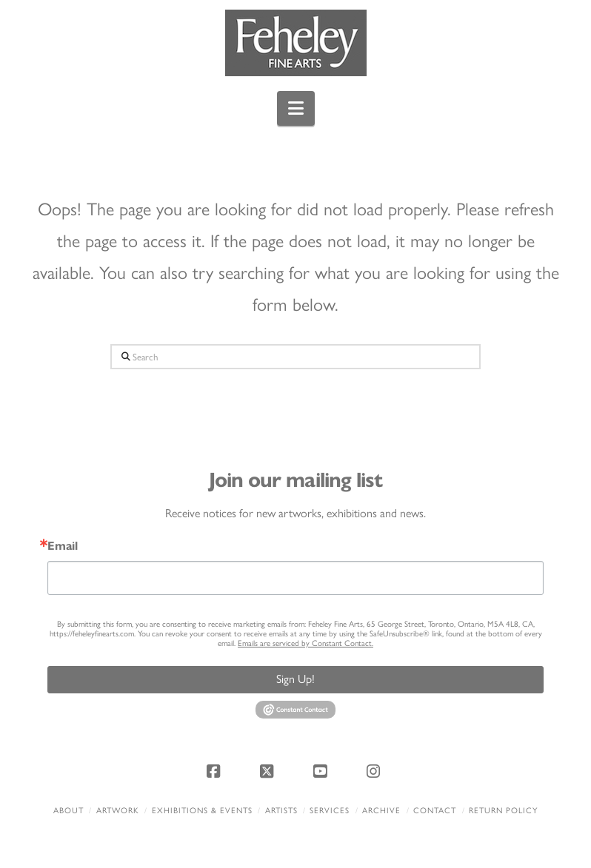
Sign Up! (295, 679)
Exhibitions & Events (202, 811)
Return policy (503, 811)
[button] (296, 108)
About (69, 811)
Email (63, 546)
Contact (435, 811)
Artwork (118, 811)
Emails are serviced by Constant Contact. (305, 643)
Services (330, 811)
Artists (281, 811)
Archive (381, 811)
